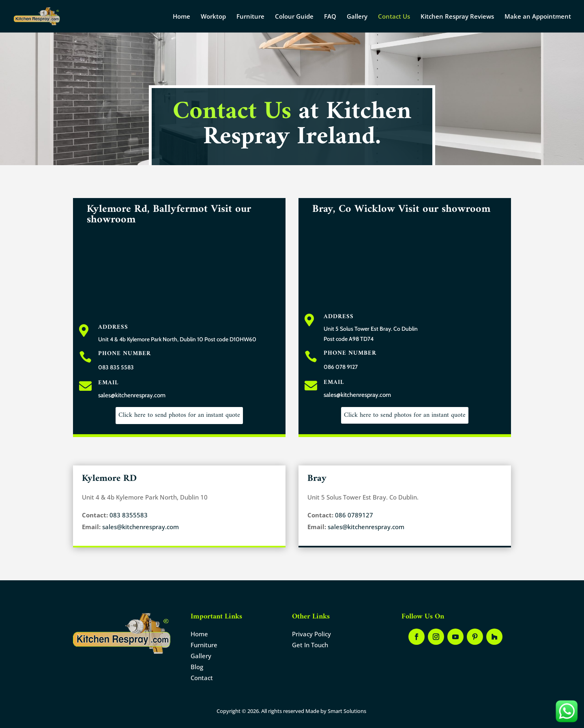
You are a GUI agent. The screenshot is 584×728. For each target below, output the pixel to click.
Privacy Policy (311, 634)
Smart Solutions (347, 711)
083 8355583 (128, 515)
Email (108, 383)
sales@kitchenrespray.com (141, 527)
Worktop (213, 17)
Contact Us (394, 17)
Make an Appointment (538, 17)
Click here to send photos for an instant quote (179, 415)
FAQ (330, 17)
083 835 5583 (116, 367)
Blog (197, 667)
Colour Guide (294, 17)
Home (181, 17)
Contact (202, 678)
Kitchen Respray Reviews (457, 17)
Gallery (357, 17)
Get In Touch (310, 645)
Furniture (250, 17)
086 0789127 (353, 515)
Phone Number (125, 354)
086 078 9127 (341, 367)
